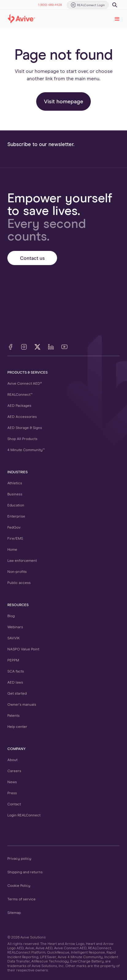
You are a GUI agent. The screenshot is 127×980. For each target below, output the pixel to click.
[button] (117, 19)
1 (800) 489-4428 (50, 5)
